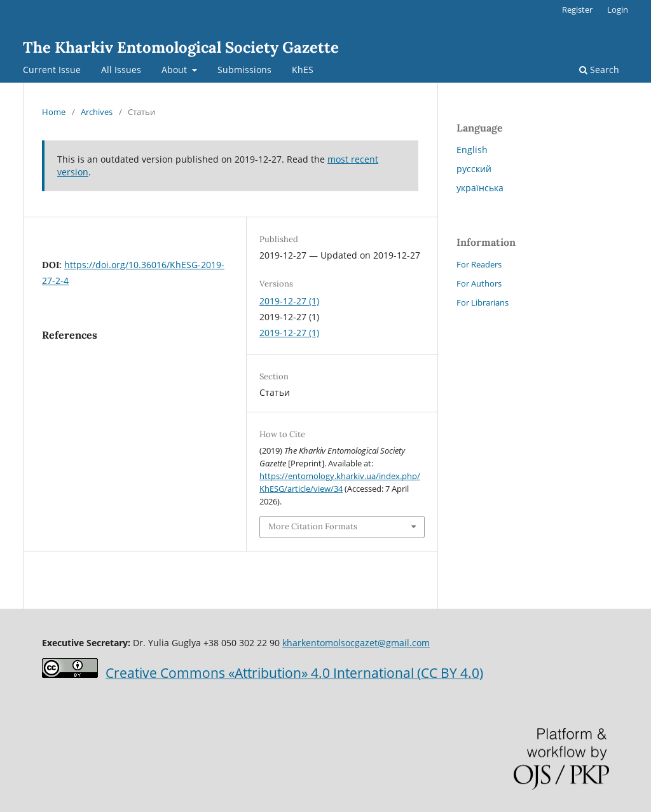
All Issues (121, 70)
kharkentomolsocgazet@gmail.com (356, 643)
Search (599, 70)
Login (618, 10)
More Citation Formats (313, 526)
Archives (97, 112)
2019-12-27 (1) (289, 301)
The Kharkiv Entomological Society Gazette (181, 47)
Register (577, 10)
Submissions (244, 70)
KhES (303, 70)
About (175, 70)
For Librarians (483, 302)
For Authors (479, 283)
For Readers (479, 264)
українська (480, 188)
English (472, 150)
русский (474, 169)
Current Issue (52, 70)
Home (54, 112)
